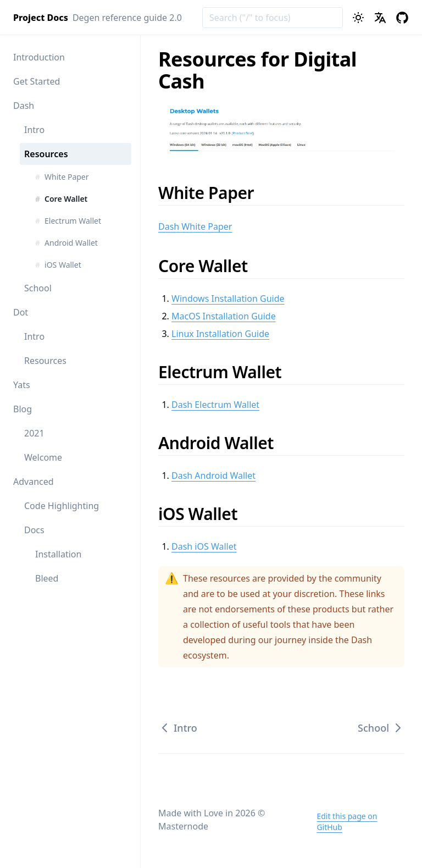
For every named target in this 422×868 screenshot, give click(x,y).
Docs (34, 530)
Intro (34, 130)
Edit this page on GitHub (347, 822)
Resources (46, 154)
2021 (34, 433)
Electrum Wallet (227, 372)
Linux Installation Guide (220, 334)
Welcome (43, 457)
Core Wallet (210, 266)
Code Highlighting (62, 506)
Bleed (47, 578)
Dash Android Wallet (213, 476)
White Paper (213, 193)
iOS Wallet (205, 514)
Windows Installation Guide (228, 298)
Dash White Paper (195, 226)
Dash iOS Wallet (204, 546)
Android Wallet (223, 443)
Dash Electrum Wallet (215, 405)
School (38, 288)
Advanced (34, 482)
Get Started (37, 81)
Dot (21, 312)
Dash (24, 106)
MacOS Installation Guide (224, 316)
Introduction (39, 57)
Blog (23, 409)
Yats (22, 385)
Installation (58, 554)
